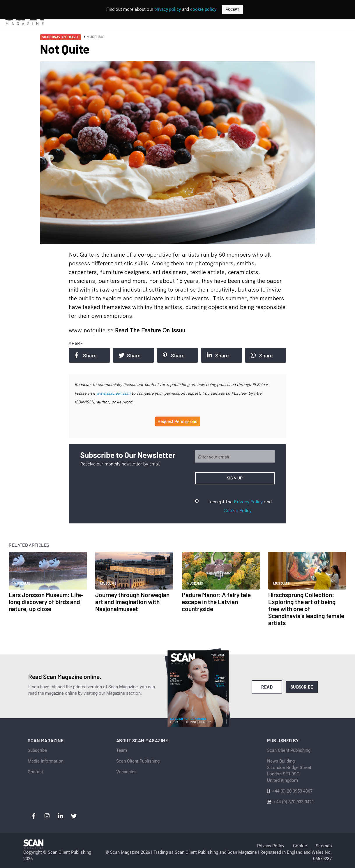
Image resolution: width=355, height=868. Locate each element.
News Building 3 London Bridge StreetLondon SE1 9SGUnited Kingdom (289, 771)
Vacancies (126, 772)
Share (86, 355)
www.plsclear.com (113, 393)
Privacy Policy (248, 502)
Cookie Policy (238, 510)
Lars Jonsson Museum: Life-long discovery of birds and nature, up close (46, 602)
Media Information (46, 761)
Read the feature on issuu (150, 330)
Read (267, 687)
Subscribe (302, 687)
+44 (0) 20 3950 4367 (292, 791)
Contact (35, 772)
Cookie (300, 846)
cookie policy (203, 9)
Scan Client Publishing (138, 761)
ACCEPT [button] (233, 9)
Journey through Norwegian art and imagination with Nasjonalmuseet (132, 602)
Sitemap (324, 846)
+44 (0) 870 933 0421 (294, 802)
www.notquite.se (92, 330)
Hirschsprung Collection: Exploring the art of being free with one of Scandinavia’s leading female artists (306, 609)
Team (122, 750)
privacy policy (168, 9)
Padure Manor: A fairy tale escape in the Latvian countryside (216, 602)
